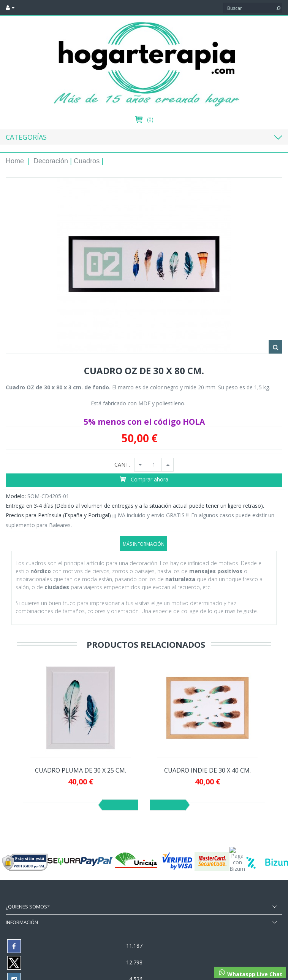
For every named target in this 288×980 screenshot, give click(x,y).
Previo (120, 805)
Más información (144, 544)
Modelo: (16, 496)
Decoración (51, 161)
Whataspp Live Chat (250, 973)
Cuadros (87, 161)
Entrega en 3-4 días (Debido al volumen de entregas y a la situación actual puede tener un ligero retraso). (135, 506)
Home (15, 161)
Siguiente (168, 805)
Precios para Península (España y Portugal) (58, 515)
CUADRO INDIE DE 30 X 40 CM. (207, 770)
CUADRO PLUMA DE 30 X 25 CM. (81, 770)
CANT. (122, 465)
